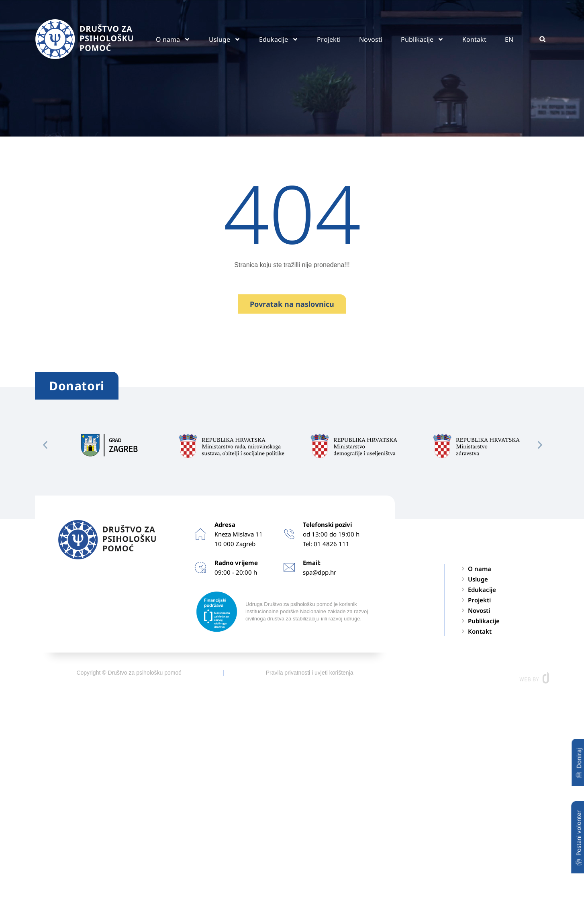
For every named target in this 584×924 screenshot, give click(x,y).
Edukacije (279, 39)
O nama (173, 39)
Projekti (329, 39)
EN (509, 39)
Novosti (371, 39)
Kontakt (474, 39)
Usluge (225, 39)
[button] (542, 39)
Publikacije (422, 39)
